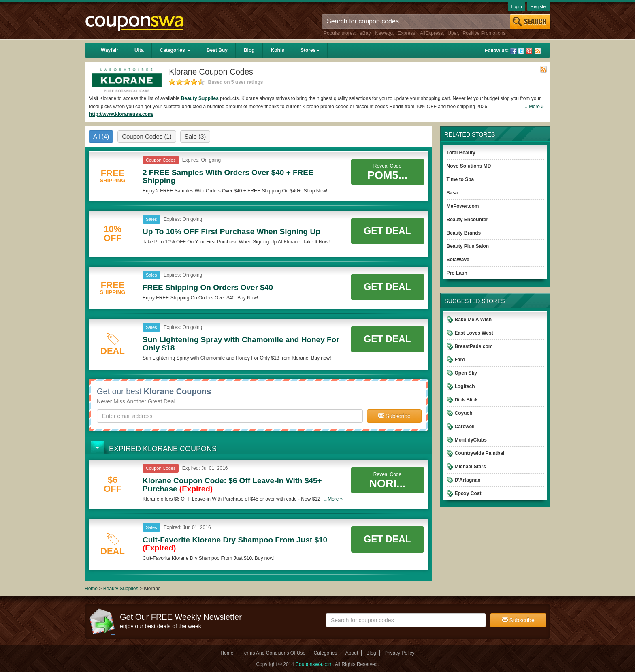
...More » (534, 107)
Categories (175, 50)
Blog (249, 50)
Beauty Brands (464, 233)
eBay (365, 33)
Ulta (139, 50)
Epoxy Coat (468, 493)
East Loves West (474, 333)
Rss (538, 51)
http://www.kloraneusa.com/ (121, 114)
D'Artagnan (468, 480)
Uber (453, 33)
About (352, 653)
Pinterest (529, 51)
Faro (460, 360)
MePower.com (463, 206)
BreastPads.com (474, 346)
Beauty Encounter (468, 220)
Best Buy (217, 50)
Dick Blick (466, 400)
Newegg (384, 33)
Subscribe (394, 416)
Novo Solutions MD (469, 166)
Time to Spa (460, 179)
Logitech (465, 386)
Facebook (514, 51)
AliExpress (432, 33)
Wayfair (110, 50)
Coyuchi (464, 413)
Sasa (452, 193)
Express (406, 33)
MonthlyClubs (471, 440)
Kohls (278, 50)
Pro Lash (457, 273)
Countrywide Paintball (480, 453)
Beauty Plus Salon (468, 246)
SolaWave (458, 260)
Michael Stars (470, 467)
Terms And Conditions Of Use (274, 653)
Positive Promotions (484, 33)
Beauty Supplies (200, 98)
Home (91, 589)
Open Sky (466, 373)
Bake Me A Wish (473, 320)
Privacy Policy (400, 653)
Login (517, 6)
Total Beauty (461, 153)
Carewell (465, 427)
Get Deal (387, 231)
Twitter (521, 51)
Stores (310, 50)
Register (539, 6)
